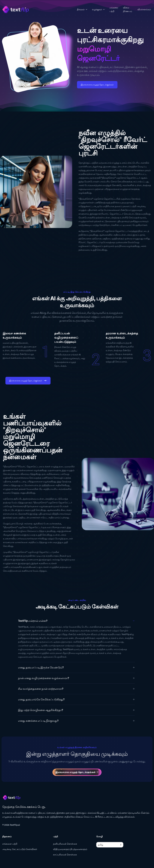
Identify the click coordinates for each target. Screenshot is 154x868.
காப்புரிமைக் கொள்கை (65, 855)
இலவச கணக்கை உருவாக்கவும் (14, 335)
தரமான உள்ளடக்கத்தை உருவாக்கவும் (122, 335)
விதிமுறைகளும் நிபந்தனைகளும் (70, 849)
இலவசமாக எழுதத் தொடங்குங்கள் (97, 85)
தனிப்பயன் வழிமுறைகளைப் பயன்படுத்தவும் (66, 338)
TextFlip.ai (15, 825)
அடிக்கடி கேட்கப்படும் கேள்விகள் (20, 849)
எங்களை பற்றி (10, 844)
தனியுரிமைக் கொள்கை (65, 844)
